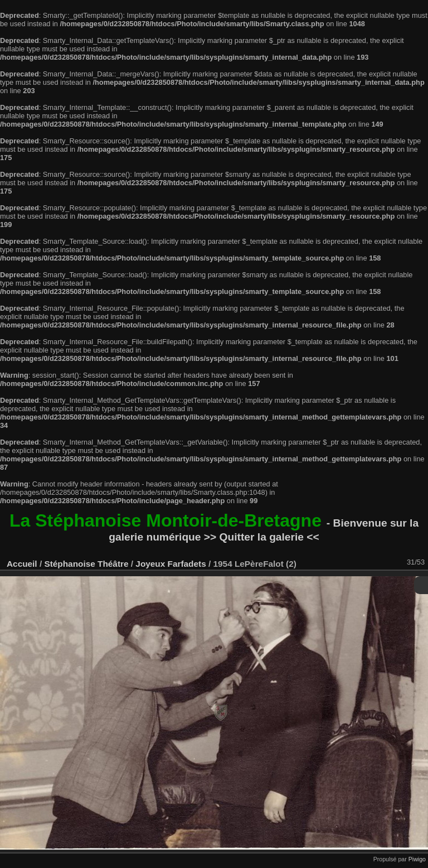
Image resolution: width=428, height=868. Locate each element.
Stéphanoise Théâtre (86, 564)
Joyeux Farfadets (171, 564)
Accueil (22, 564)
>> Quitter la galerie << (262, 537)
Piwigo (417, 859)
